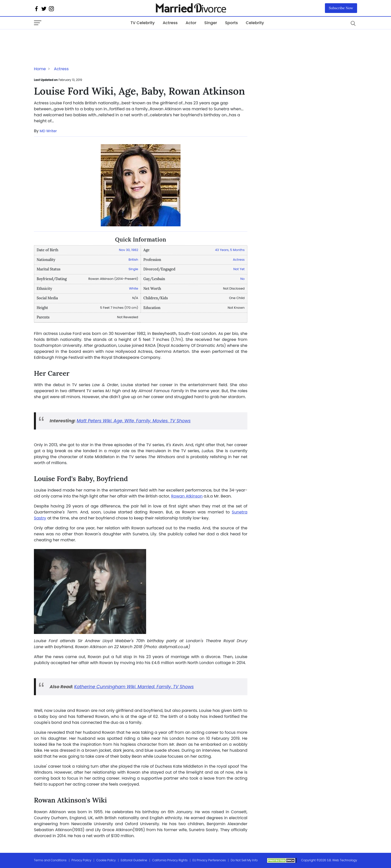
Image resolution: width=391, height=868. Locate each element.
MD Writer (48, 131)
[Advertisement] (74, 39)
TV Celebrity (143, 23)
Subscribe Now (341, 8)
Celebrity (255, 23)
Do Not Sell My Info (244, 860)
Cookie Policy (106, 860)
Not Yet (239, 269)
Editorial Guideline (134, 860)
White (134, 288)
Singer (211, 23)
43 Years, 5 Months (230, 250)
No (243, 279)
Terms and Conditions (50, 860)
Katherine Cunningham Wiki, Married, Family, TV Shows (134, 687)
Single (133, 269)
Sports (231, 23)
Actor (191, 23)
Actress (170, 23)
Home (40, 69)
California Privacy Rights (170, 860)
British (133, 260)
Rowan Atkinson (187, 496)
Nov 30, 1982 (129, 250)
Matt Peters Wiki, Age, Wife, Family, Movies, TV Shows (134, 421)
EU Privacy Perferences (209, 860)
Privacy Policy (82, 860)
